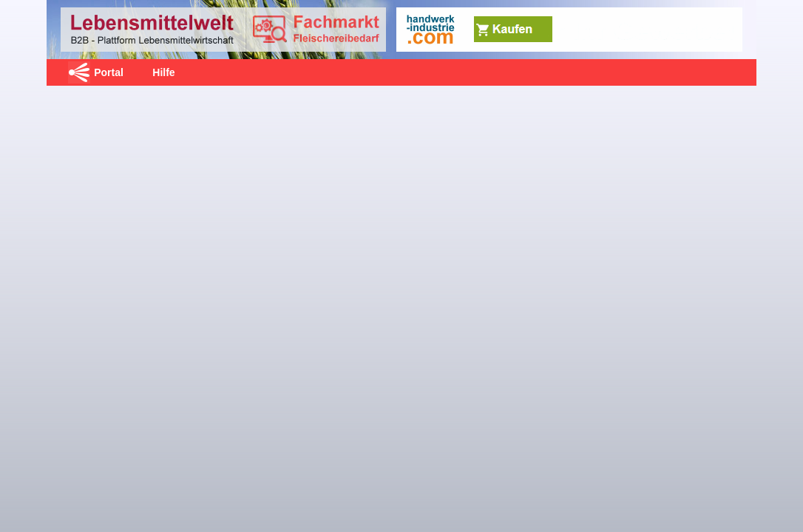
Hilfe (163, 72)
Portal (109, 72)
